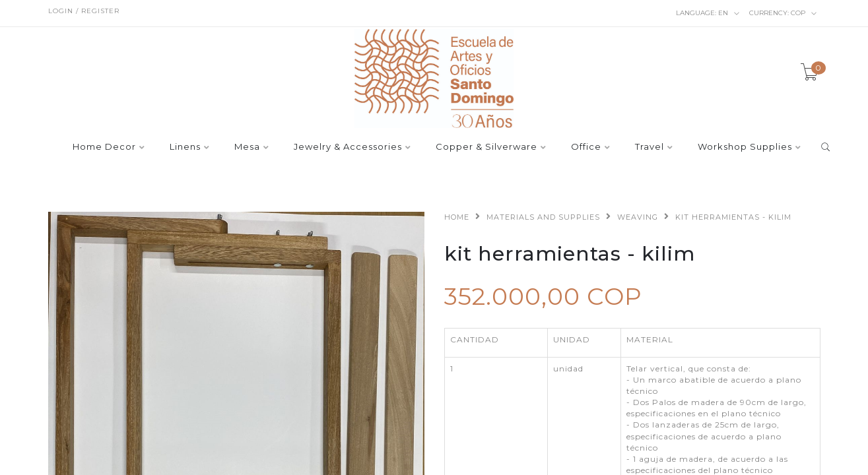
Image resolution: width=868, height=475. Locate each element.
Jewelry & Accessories (348, 147)
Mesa (247, 147)
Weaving (638, 217)
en (708, 13)
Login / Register (84, 11)
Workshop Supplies (745, 147)
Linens (185, 147)
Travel (650, 147)
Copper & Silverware (486, 147)
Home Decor (104, 147)
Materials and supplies (543, 217)
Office (586, 147)
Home (457, 217)
